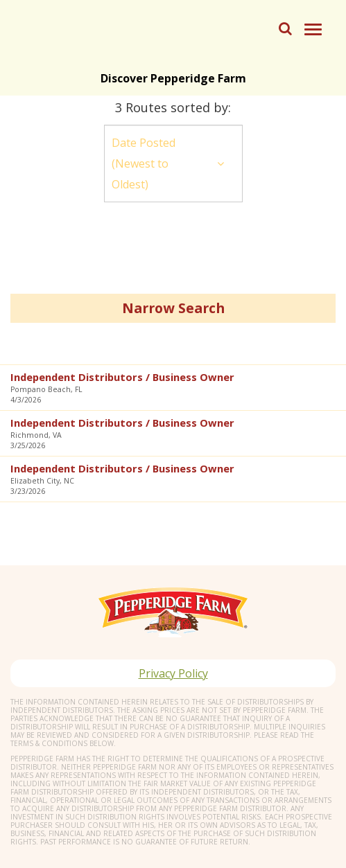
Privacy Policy (173, 673)
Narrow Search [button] (173, 308)
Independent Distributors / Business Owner (122, 377)
